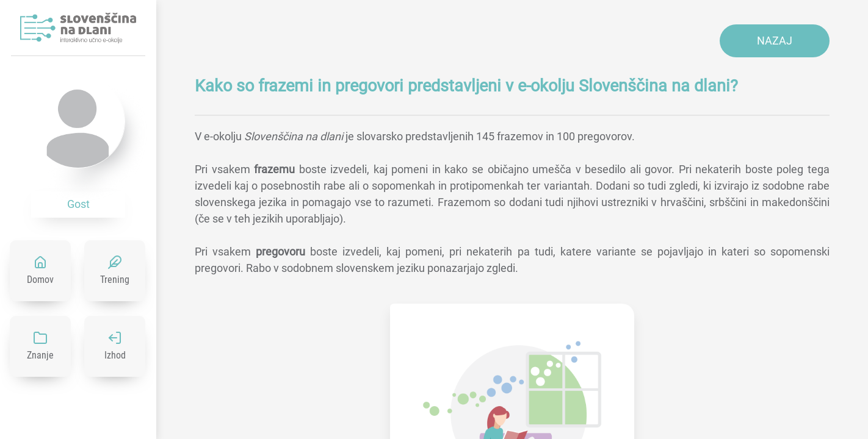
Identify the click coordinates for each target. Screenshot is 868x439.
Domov (40, 280)
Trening (115, 280)
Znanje (40, 355)
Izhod (115, 355)
